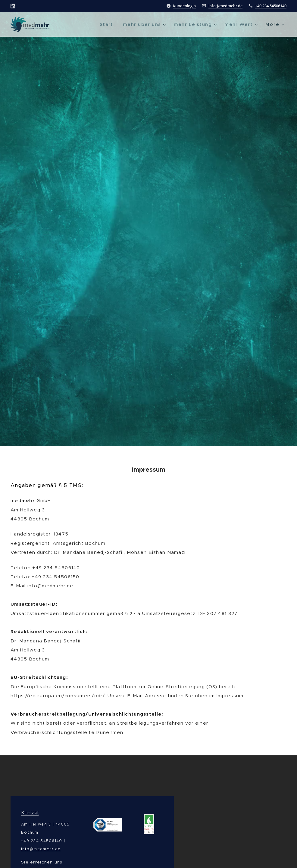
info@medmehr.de (225, 6)
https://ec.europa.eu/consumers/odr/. (58, 696)
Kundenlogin (184, 6)
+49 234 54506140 (271, 6)
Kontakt (30, 813)
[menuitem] (102, 24)
